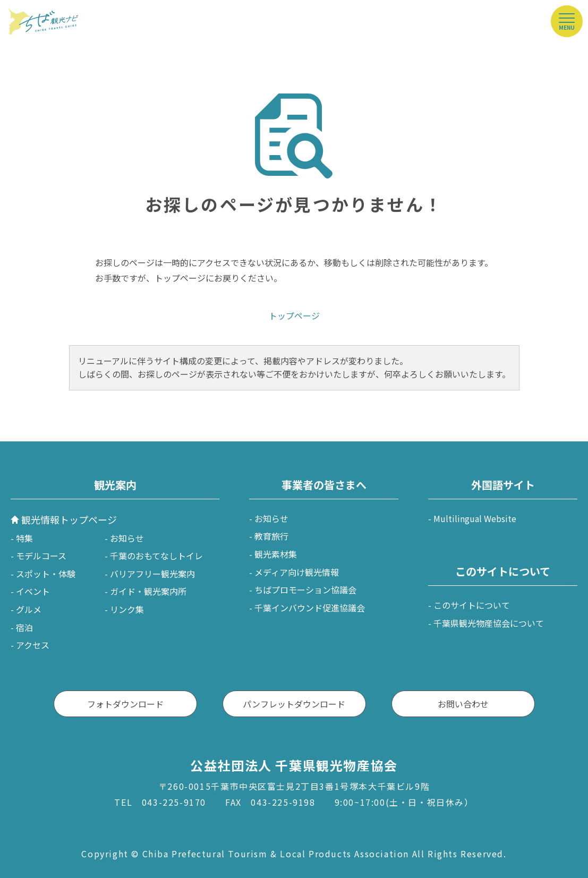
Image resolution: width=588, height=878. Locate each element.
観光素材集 (276, 554)
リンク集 (127, 609)
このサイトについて (472, 605)
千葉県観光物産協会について (489, 623)
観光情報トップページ (69, 519)
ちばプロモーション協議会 (305, 590)
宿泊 (24, 627)
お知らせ (127, 538)
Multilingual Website (475, 518)
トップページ (294, 316)
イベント (33, 591)
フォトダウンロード (125, 704)
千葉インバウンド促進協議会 (310, 608)
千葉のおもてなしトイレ (156, 556)
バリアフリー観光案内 (152, 574)
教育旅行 (271, 536)
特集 (24, 538)
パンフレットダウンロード (294, 704)
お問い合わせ (463, 704)
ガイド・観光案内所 (148, 591)
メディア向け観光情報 (297, 572)
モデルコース (41, 556)
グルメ (29, 609)
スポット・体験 (46, 574)
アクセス (33, 645)
